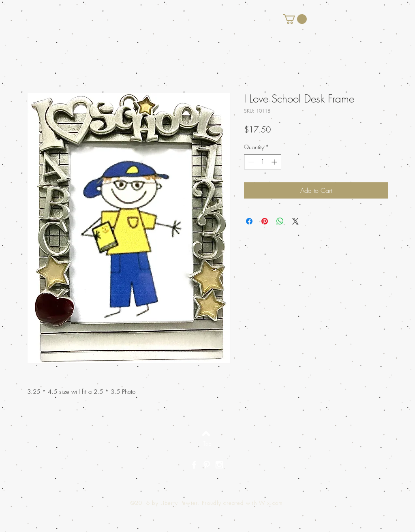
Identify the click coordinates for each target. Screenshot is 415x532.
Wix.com (271, 503)
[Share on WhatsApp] (280, 221)
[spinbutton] (263, 162)
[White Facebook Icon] (194, 465)
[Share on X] (295, 221)
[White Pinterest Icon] (207, 465)
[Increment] (275, 162)
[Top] (207, 443)
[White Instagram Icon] (219, 465)
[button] (295, 19)
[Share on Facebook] (249, 221)
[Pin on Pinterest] (265, 221)
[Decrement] (250, 162)
